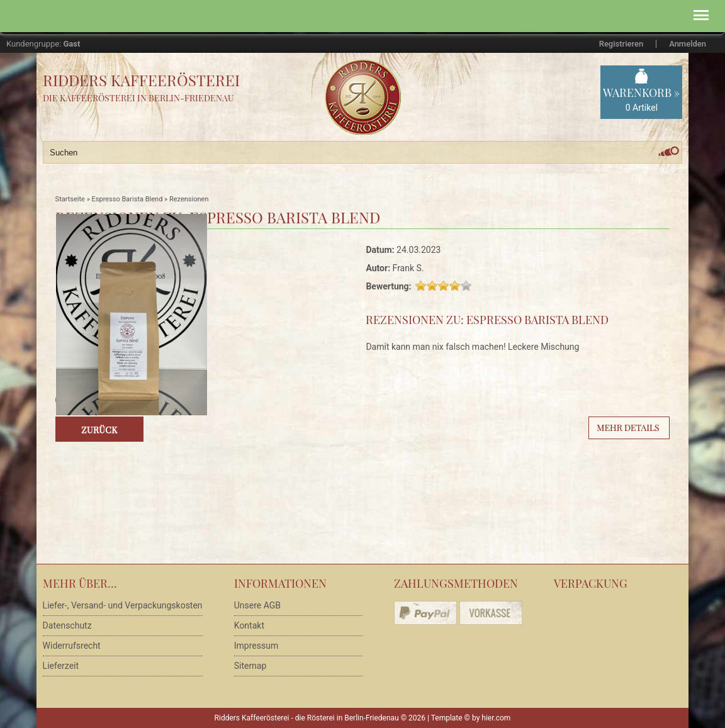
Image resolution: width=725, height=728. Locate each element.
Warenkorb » (641, 100)
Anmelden (688, 44)
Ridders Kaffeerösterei (141, 80)
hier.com (496, 718)
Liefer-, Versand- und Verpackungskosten (123, 605)
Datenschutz (67, 625)
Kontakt (249, 625)
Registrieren (621, 44)
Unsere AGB (257, 605)
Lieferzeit (61, 666)
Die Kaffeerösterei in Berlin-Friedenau (138, 98)
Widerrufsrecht (72, 646)
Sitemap (250, 666)
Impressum (256, 646)
